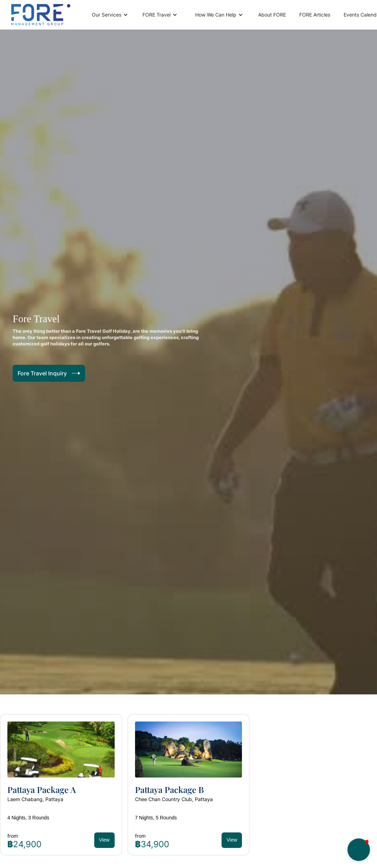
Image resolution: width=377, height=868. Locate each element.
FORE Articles (315, 15)
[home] (41, 15)
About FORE (272, 15)
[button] (109, 15)
